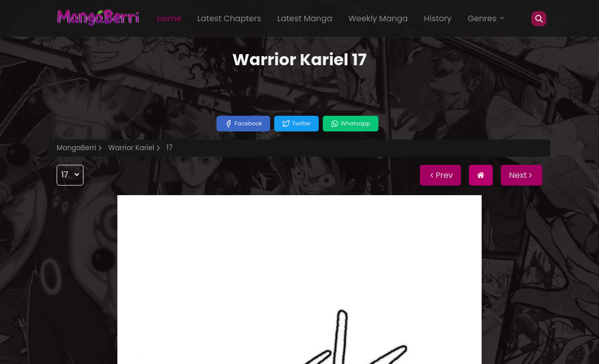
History (438, 18)
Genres (487, 18)
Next (522, 175)
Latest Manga (305, 18)
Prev (440, 175)
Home (169, 18)
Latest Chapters (229, 18)
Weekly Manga (378, 18)
